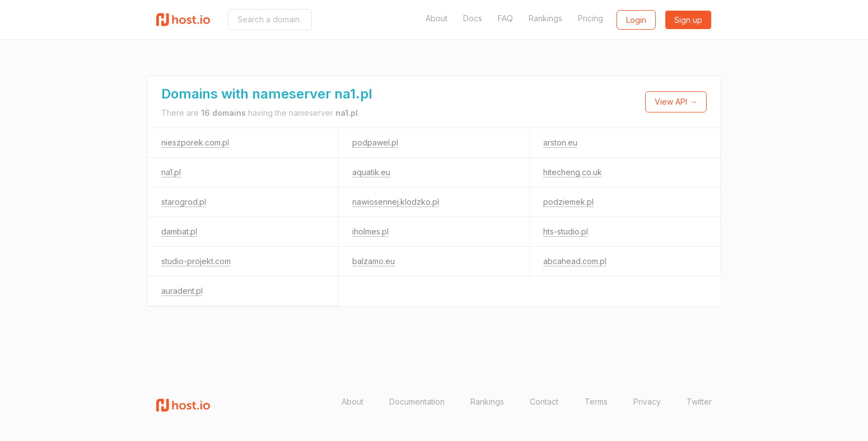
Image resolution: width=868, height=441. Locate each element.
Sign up (688, 20)
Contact (544, 402)
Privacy (647, 402)
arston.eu (560, 142)
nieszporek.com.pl (195, 142)
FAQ (505, 18)
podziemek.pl (568, 202)
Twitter (699, 402)
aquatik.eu (371, 172)
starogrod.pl (184, 202)
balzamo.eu (374, 261)
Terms (596, 402)
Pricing (591, 18)
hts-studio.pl (566, 231)
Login (636, 20)
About (437, 18)
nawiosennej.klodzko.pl (396, 202)
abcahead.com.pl (575, 261)
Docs (473, 18)
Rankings (545, 18)
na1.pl (171, 172)
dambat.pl (179, 231)
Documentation (417, 402)
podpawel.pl (375, 142)
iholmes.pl (370, 231)
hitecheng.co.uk (573, 172)
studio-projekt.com (196, 261)
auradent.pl (182, 291)
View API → (676, 102)
